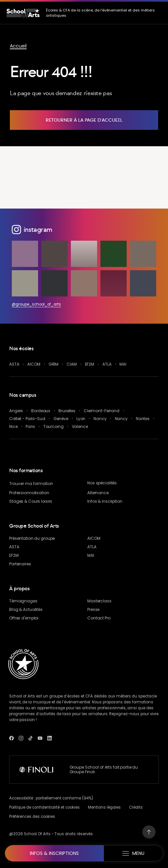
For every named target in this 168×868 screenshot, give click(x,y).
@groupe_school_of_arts (36, 304)
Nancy (100, 419)
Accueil (18, 46)
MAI (123, 364)
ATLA (107, 364)
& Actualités (26, 609)
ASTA (14, 364)
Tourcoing (53, 426)
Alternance (98, 493)
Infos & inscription (105, 501)
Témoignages (23, 601)
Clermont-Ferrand (102, 411)
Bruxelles (67, 411)
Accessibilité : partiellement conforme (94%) (51, 798)
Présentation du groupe (32, 538)
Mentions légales (104, 807)
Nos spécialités (102, 483)
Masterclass (99, 601)
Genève (61, 419)
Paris (30, 426)
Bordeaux (41, 411)
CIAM (72, 364)
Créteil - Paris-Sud (27, 419)
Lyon (81, 419)
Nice (13, 426)
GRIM (54, 364)
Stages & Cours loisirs (31, 501)
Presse (93, 609)
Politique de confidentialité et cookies (44, 807)
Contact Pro (99, 618)
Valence (80, 426)
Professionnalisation (29, 493)
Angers (16, 411)
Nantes (143, 419)
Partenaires (20, 564)
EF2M (90, 364)
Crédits (136, 807)
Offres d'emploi (24, 618)
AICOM (34, 364)
